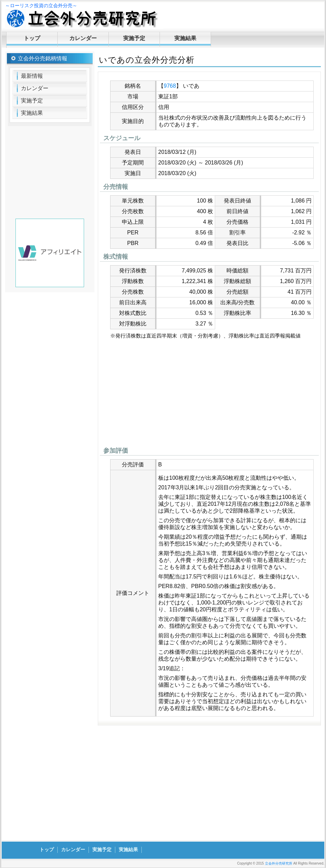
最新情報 (32, 76)
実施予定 (134, 38)
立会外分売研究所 (279, 863)
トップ (32, 38)
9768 (170, 86)
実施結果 (185, 38)
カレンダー (83, 38)
